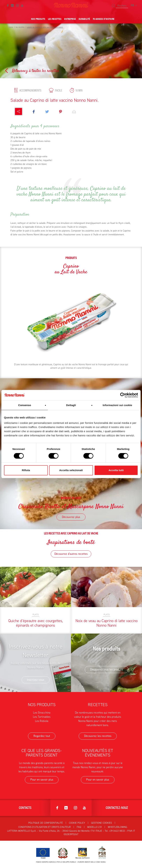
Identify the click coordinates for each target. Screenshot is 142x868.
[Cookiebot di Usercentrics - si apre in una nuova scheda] (123, 395)
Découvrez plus (71, 517)
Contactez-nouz (117, 807)
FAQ (79, 827)
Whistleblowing (117, 827)
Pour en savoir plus (42, 780)
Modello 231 (94, 827)
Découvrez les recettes (98, 736)
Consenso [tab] (25, 405)
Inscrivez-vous (36, 680)
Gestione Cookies (101, 823)
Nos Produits (38, 19)
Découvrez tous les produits (107, 669)
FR (134, 5)
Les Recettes (55, 19)
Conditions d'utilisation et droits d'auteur (44, 827)
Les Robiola (42, 721)
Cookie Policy (77, 823)
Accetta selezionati (71, 470)
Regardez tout (42, 736)
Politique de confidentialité (46, 823)
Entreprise (70, 19)
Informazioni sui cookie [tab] (117, 405)
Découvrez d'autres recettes (71, 554)
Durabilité (84, 19)
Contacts (25, 807)
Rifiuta (26, 470)
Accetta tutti (116, 470)
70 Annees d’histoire (104, 19)
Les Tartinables (42, 717)
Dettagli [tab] (71, 405)
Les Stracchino (42, 713)
